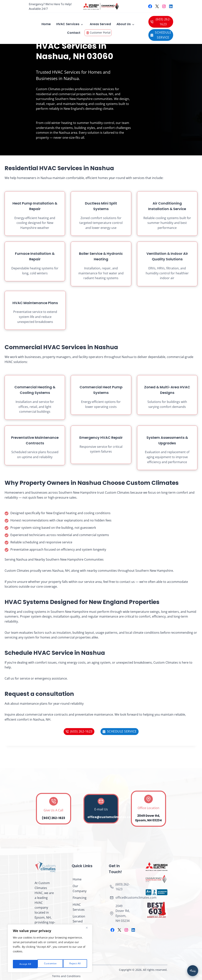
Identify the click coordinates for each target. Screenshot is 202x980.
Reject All (50, 964)
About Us (124, 24)
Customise (25, 964)
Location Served (79, 919)
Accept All (75, 964)
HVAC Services (68, 24)
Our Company (80, 888)
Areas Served (100, 24)
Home (46, 24)
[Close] (88, 931)
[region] (50, 950)
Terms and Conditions (66, 976)
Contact (74, 33)
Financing (80, 898)
